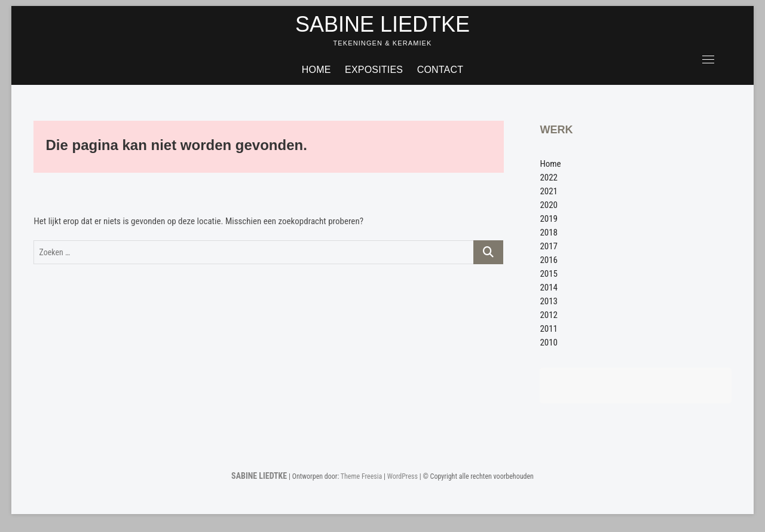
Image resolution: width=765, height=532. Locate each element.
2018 (549, 233)
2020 (549, 205)
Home (316, 70)
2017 (549, 246)
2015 (549, 274)
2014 (549, 288)
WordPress (403, 476)
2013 (549, 301)
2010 (549, 343)
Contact (440, 70)
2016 (549, 260)
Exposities (374, 70)
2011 (549, 329)
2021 (549, 191)
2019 (549, 219)
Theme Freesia (361, 476)
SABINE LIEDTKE (382, 24)
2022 (549, 178)
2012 (549, 315)
